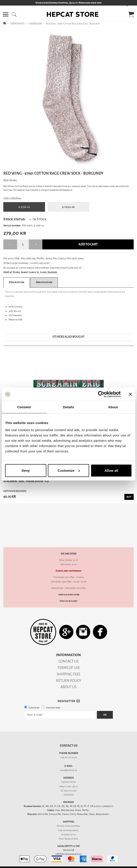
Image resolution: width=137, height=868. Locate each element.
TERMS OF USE (69, 652)
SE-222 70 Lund (68, 775)
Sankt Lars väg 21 (69, 771)
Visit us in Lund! (68, 585)
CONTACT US (68, 646)
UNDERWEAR (35, 24)
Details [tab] (68, 407)
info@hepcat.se (69, 755)
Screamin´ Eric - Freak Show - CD (26, 481)
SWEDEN (69, 779)
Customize (69, 470)
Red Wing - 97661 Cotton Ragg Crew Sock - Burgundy (73, 24)
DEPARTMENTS (17, 24)
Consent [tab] (24, 407)
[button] (6, 14)
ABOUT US (68, 671)
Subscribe (34, 692)
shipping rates (70, 815)
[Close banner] (130, 394)
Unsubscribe (53, 692)
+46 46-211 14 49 (69, 742)
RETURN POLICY (69, 665)
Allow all (111, 470)
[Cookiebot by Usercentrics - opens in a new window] (101, 394)
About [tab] (113, 407)
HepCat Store (68, 766)
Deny (26, 470)
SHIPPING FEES (68, 659)
